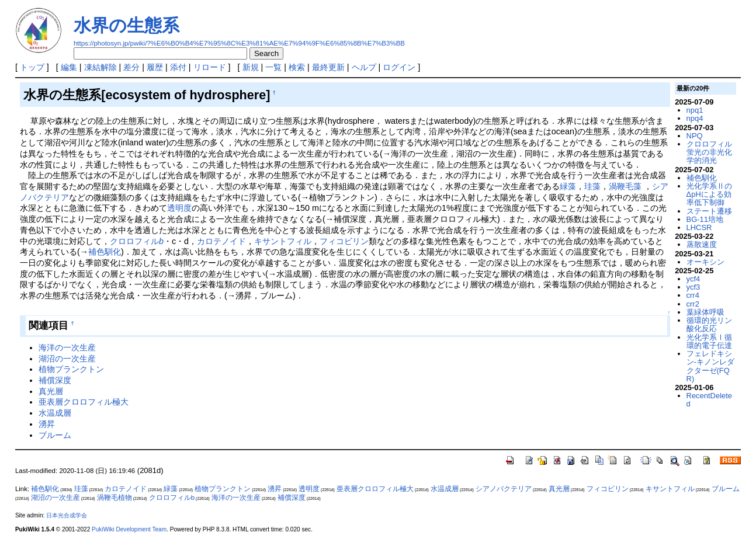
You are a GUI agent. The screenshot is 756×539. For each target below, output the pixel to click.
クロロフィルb (172, 498)
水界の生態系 (126, 25)
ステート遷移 (709, 211)
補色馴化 (105, 252)
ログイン (399, 67)
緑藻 (568, 186)
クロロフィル (137, 241)
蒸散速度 (702, 244)
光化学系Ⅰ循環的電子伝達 (709, 341)
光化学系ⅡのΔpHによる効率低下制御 (709, 194)
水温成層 (55, 413)
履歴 (155, 67)
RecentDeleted (709, 400)
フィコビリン (344, 241)
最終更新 (328, 67)
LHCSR (699, 227)
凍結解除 (100, 67)
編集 (69, 67)
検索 (297, 67)
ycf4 (693, 279)
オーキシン (705, 262)
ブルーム (55, 435)
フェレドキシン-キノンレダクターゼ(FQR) (710, 366)
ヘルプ (364, 67)
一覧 (273, 67)
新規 (251, 67)
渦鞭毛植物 (115, 498)
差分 (131, 67)
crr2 (693, 304)
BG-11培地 (705, 219)
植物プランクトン (71, 369)
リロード (210, 67)
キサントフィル (283, 241)
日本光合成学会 (67, 515)
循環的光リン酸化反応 (709, 324)
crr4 (693, 295)
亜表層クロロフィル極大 (84, 402)
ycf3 (693, 287)
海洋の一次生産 (67, 347)
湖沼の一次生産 (67, 359)
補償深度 (55, 380)
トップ (32, 67)
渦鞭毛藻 (625, 186)
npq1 (695, 110)
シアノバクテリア (504, 489)
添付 (178, 67)
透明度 (179, 208)
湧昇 (47, 424)
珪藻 (592, 186)
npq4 (695, 118)
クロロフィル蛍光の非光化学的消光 (709, 152)
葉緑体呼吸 (705, 312)
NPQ (695, 136)
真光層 (51, 391)
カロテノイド (221, 241)
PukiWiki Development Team (129, 529)
